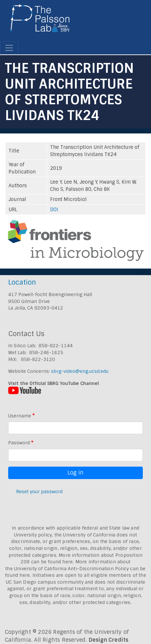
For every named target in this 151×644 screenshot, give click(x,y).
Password (19, 443)
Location (22, 282)
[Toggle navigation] (9, 48)
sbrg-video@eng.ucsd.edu (80, 371)
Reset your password (39, 492)
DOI (54, 210)
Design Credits (109, 640)
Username (20, 416)
